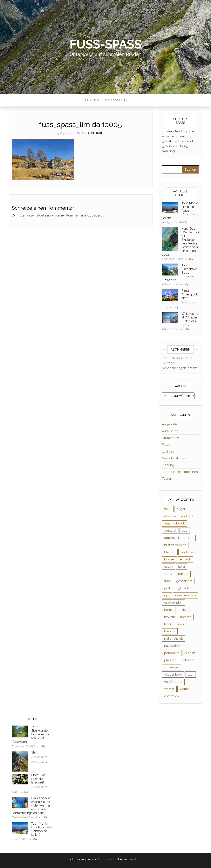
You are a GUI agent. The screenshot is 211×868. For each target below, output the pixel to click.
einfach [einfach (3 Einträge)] (186, 559)
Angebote (169, 424)
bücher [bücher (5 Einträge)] (169, 559)
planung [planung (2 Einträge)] (170, 660)
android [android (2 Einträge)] (187, 516)
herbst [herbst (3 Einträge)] (169, 610)
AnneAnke (95, 133)
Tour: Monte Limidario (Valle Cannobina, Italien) (42, 829)
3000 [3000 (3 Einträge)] (168, 509)
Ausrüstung (170, 431)
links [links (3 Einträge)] (181, 624)
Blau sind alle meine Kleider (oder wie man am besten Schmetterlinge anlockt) (31, 806)
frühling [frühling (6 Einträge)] (183, 574)
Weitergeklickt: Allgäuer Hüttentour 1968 (190, 319)
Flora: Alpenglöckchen (190, 294)
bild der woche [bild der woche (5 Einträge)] (175, 545)
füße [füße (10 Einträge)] (168, 581)
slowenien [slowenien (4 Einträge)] (172, 667)
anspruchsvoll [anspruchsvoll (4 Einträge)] (175, 523)
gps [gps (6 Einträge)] (167, 595)
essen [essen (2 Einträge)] (168, 567)
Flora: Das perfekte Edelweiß (38, 779)
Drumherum (171, 438)
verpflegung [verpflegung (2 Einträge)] (173, 682)
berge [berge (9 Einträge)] (189, 538)
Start (34, 752)
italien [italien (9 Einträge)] (183, 610)
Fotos (166, 445)
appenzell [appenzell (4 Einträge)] (172, 538)
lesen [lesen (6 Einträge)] (168, 624)
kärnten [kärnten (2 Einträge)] (186, 617)
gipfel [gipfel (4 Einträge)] (168, 588)
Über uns (91, 100)
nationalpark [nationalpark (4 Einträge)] (173, 639)
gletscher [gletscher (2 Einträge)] (185, 588)
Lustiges (168, 451)
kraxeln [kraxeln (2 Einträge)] (170, 617)
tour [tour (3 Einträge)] (190, 675)
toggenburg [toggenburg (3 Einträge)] (173, 675)
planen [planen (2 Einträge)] (190, 653)
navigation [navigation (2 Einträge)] (172, 646)
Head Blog (136, 859)
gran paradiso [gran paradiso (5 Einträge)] (185, 595)
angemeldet (35, 215)
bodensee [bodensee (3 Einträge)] (188, 552)
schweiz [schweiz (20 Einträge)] (188, 660)
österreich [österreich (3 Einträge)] (172, 696)
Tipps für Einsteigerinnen (180, 472)
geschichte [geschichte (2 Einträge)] (184, 581)
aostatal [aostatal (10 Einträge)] (170, 531)
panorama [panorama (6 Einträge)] (172, 653)
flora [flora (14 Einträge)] (181, 567)
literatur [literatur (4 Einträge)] (170, 631)
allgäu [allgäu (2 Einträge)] (181, 509)
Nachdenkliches (174, 458)
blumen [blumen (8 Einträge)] (170, 552)
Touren (167, 479)
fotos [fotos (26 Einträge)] (168, 574)
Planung (168, 465)
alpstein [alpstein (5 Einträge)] (170, 516)
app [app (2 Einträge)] (185, 531)
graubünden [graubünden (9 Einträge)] (173, 603)
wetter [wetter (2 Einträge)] (184, 689)
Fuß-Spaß (106, 44)
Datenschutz (116, 100)
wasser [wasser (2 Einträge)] (169, 689)
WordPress (106, 859)
